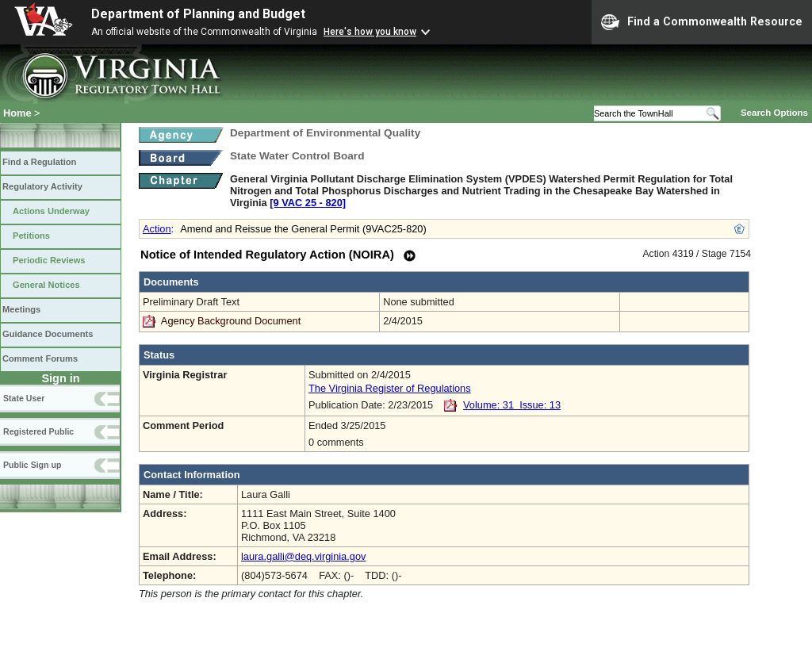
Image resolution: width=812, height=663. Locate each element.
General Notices (46, 285)
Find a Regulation (39, 162)
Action (157, 229)
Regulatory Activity (42, 186)
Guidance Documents (48, 334)
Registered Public (38, 431)
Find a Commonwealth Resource (702, 22)
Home (17, 113)
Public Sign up (32, 465)
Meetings (21, 309)
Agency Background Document (231, 321)
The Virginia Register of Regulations (390, 388)
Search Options (774, 113)
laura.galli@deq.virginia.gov (303, 556)
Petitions (31, 236)
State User (24, 398)
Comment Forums (40, 358)
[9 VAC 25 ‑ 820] (308, 203)
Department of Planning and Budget (198, 14)
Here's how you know (370, 32)
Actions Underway (51, 211)
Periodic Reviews (49, 260)
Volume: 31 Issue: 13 (512, 405)
